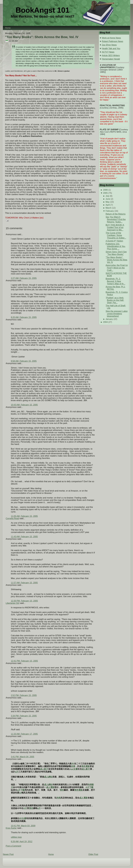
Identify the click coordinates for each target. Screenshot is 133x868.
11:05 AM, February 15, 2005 (24, 516)
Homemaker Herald (111, 59)
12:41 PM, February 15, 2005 (24, 661)
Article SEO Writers (111, 55)
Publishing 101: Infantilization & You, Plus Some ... (116, 246)
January (109, 319)
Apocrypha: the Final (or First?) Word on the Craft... (117, 268)
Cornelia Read (12, 518)
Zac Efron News (109, 45)
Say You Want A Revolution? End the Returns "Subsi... (116, 219)
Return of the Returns (116, 214)
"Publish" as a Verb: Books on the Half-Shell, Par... (115, 300)
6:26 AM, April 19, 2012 (22, 842)
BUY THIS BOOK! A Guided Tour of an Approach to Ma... (115, 227)
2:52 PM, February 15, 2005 (24, 695)
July (107, 196)
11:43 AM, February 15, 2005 (24, 537)
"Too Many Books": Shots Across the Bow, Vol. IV (42, 37)
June (108, 199)
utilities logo (16, 837)
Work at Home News (111, 38)
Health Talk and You (111, 48)
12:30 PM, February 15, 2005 (24, 601)
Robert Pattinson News (113, 41)
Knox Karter (11, 828)
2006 (105, 190)
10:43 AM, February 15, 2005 (24, 405)
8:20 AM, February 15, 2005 (24, 317)
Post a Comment (13, 846)
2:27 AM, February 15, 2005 (24, 278)
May (107, 202)
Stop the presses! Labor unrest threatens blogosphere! (117, 314)
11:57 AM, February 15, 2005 (24, 583)
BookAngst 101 (43, 10)
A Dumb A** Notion (114, 241)
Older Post (93, 854)
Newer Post (8, 854)
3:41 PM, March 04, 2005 (23, 757)
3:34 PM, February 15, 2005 (24, 716)
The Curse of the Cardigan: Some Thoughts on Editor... (116, 235)
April (108, 205)
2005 (105, 193)
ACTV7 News (108, 52)
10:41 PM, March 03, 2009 (23, 826)
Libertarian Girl (13, 603)
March (108, 208)
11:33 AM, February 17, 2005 (24, 734)
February (110, 211)
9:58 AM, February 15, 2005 (24, 361)
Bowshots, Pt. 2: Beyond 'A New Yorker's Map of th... (115, 281)
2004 (105, 322)
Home (51, 854)
